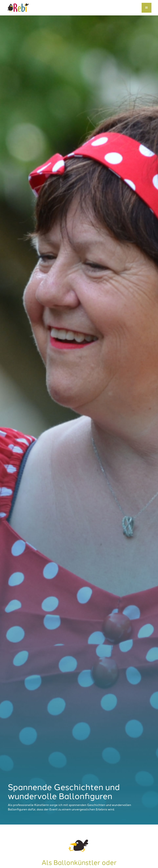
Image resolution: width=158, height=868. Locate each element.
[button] (147, 8)
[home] (18, 8)
